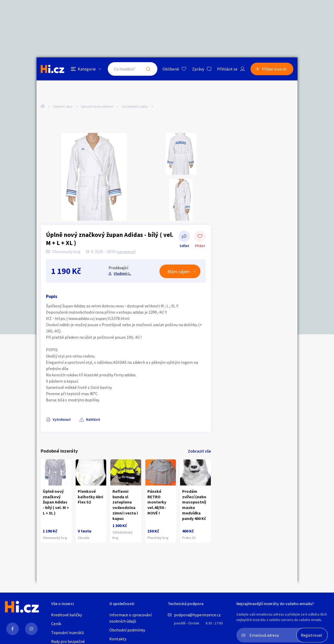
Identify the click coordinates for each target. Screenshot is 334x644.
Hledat (148, 69)
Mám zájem (179, 271)
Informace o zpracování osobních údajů (130, 618)
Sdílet (184, 237)
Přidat (200, 237)
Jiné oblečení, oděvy (135, 106)
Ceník (56, 624)
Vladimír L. (123, 273)
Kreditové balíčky (67, 615)
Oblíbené (171, 69)
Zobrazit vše (199, 451)
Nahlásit (93, 419)
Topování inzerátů (68, 633)
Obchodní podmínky (127, 630)
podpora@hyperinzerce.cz (197, 615)
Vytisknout (62, 419)
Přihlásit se (227, 69)
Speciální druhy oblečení (97, 106)
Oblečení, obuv (63, 106)
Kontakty (118, 639)
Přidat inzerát (275, 69)
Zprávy (198, 69)
